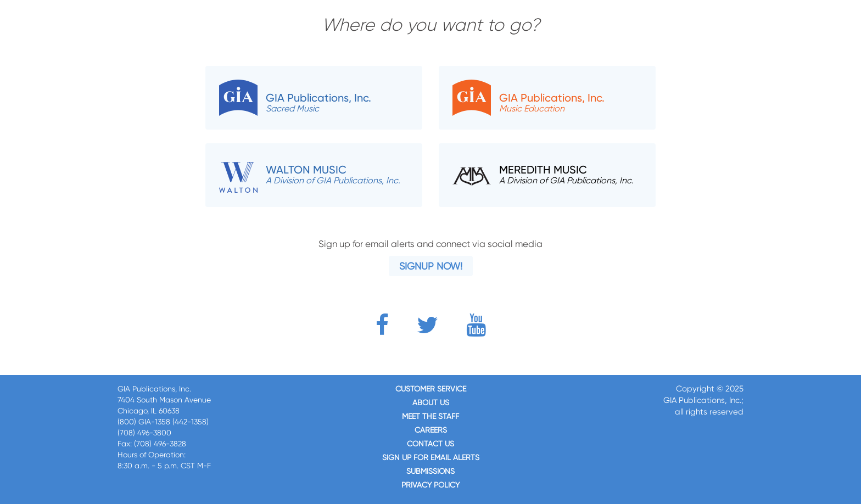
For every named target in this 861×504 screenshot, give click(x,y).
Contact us (431, 444)
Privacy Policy (431, 485)
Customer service (431, 389)
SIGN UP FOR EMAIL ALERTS (431, 457)
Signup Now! (431, 266)
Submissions (431, 471)
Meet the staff (431, 416)
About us (431, 402)
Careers (431, 430)
